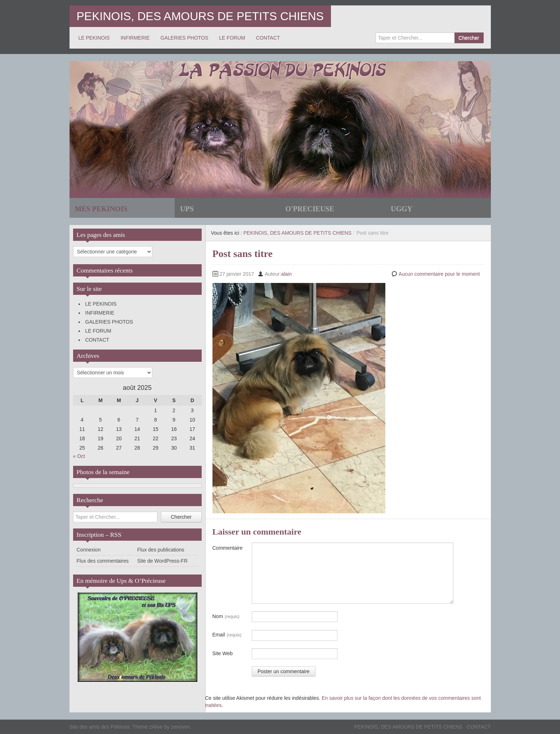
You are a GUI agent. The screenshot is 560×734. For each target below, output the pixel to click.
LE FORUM (232, 38)
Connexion (89, 550)
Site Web (223, 653)
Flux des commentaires (103, 561)
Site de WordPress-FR (162, 561)
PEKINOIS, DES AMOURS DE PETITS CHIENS (200, 16)
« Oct (79, 456)
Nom (226, 617)
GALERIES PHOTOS (185, 38)
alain (286, 274)
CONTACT (268, 38)
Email (227, 635)
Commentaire (228, 548)
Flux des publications (161, 550)
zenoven (181, 727)
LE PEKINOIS (94, 38)
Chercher (469, 38)
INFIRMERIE (135, 38)
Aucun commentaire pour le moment (439, 274)
